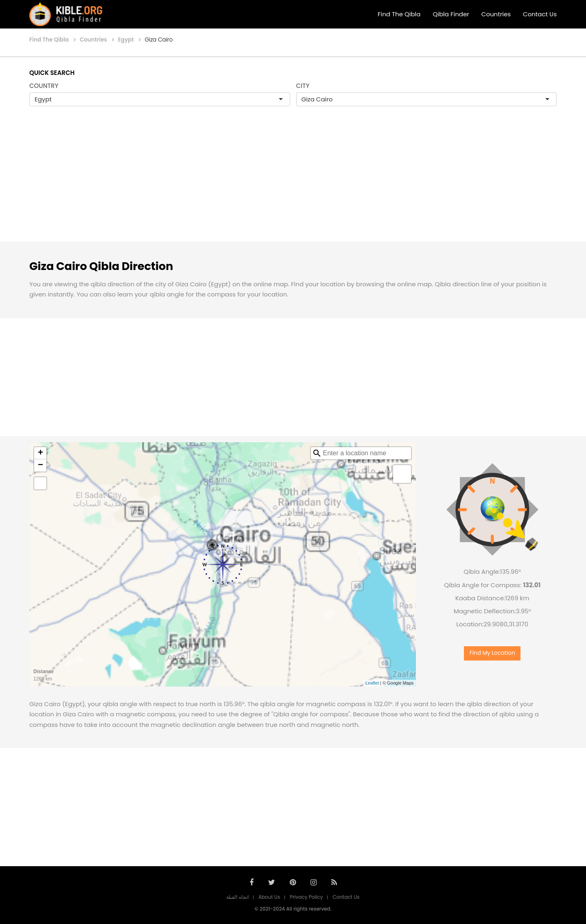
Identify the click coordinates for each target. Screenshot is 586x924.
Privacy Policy (306, 897)
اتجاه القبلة (237, 897)
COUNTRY (44, 86)
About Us (269, 897)
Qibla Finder (451, 14)
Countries (496, 14)
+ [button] (40, 453)
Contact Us (540, 14)
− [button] (40, 465)
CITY (303, 86)
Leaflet (372, 683)
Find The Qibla (399, 14)
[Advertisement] (293, 182)
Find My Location (492, 653)
